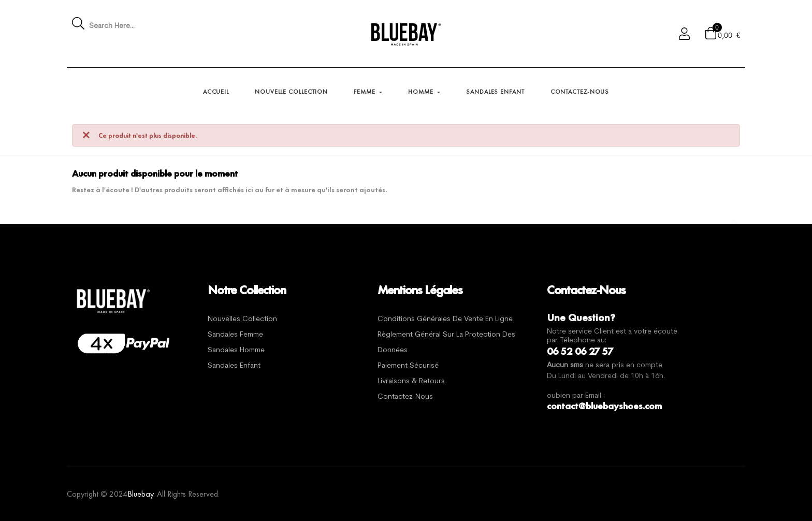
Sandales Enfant (234, 366)
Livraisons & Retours (411, 381)
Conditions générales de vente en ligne (445, 319)
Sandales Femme (235, 335)
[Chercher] (672, 214)
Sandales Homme (236, 350)
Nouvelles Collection (242, 319)
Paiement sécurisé (408, 366)
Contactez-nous (405, 397)
